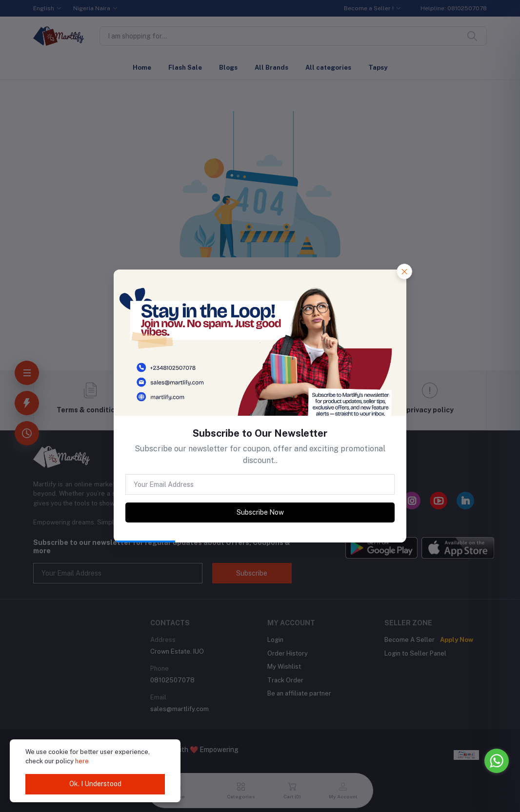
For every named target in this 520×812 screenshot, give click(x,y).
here (82, 761)
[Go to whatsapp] (497, 761)
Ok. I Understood (95, 784)
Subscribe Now (260, 512)
